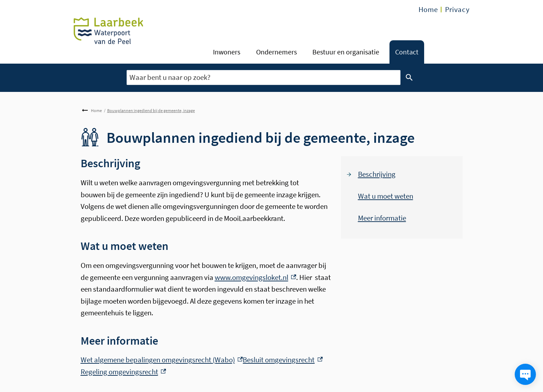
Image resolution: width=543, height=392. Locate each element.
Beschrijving (377, 174)
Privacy (457, 9)
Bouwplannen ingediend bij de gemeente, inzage (151, 110)
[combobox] (264, 78)
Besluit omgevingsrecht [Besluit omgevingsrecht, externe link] (283, 360)
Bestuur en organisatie (346, 52)
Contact (407, 52)
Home (428, 9)
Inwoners (227, 52)
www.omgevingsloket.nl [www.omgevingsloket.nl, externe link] (256, 277)
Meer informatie (382, 218)
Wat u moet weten (386, 196)
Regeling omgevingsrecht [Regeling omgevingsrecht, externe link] (123, 372)
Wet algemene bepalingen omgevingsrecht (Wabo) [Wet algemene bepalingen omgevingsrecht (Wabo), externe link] (162, 360)
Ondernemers (276, 52)
